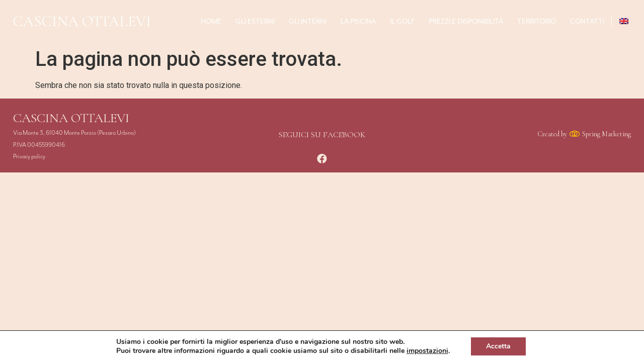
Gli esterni (255, 22)
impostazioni (427, 351)
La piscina (358, 22)
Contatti (587, 22)
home (211, 22)
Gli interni (308, 22)
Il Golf (402, 22)
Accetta (498, 346)
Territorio (537, 22)
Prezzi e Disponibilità (466, 22)
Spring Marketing (607, 134)
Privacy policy (29, 157)
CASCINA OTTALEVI (82, 21)
